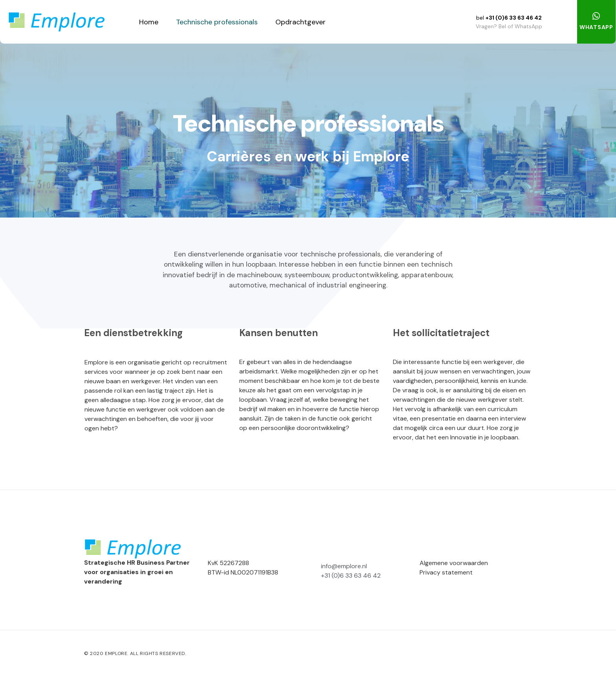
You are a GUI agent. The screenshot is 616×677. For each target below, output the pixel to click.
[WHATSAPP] (596, 16)
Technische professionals (217, 22)
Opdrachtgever (301, 22)
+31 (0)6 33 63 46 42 (514, 18)
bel (481, 18)
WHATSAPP (596, 27)
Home (149, 22)
